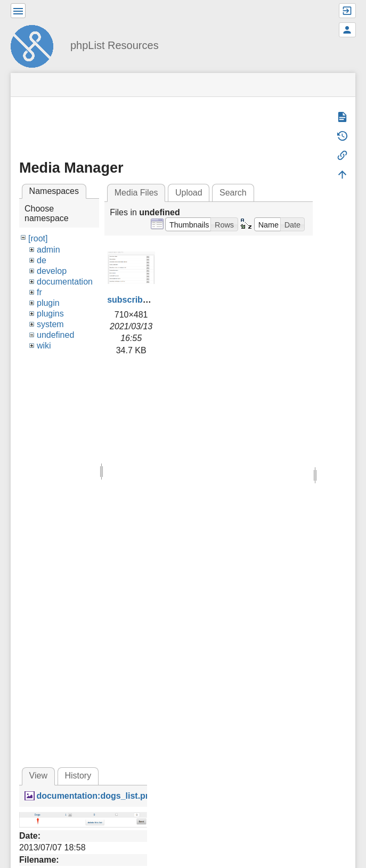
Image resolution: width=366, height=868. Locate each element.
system (50, 324)
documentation (65, 282)
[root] (38, 238)
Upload (189, 193)
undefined (55, 335)
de (42, 260)
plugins (50, 314)
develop (52, 271)
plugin (48, 303)
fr (39, 292)
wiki (44, 346)
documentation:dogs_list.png (96, 796)
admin (48, 250)
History (78, 776)
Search (233, 193)
